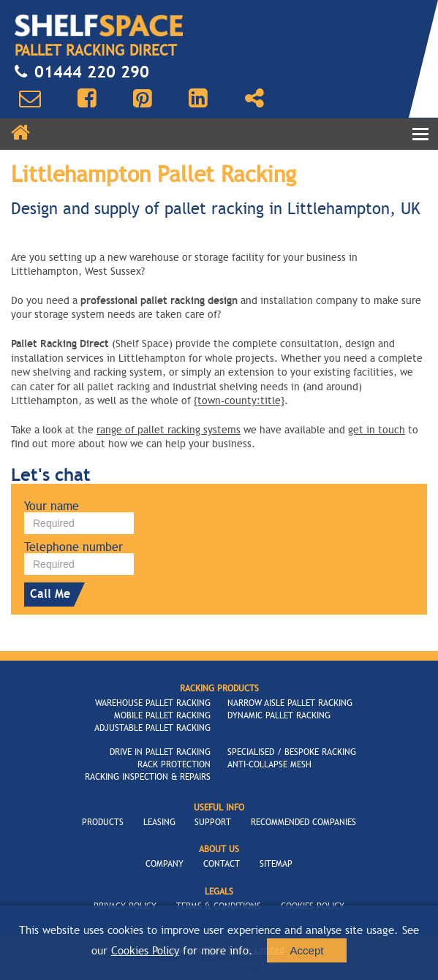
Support (213, 822)
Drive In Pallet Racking (160, 752)
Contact (222, 864)
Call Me (53, 595)
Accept (307, 950)
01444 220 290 (82, 72)
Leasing (159, 822)
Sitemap (276, 864)
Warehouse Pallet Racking (153, 703)
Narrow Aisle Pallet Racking (290, 703)
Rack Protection (174, 764)
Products (103, 822)
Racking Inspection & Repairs (148, 777)
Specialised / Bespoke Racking (292, 752)
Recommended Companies (303, 822)
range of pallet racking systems (169, 430)
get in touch (377, 430)
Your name (52, 506)
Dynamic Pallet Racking (279, 715)
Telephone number (73, 547)
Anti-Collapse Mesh (269, 764)
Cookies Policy (145, 951)
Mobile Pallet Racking (162, 715)
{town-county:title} (239, 401)
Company (165, 864)
